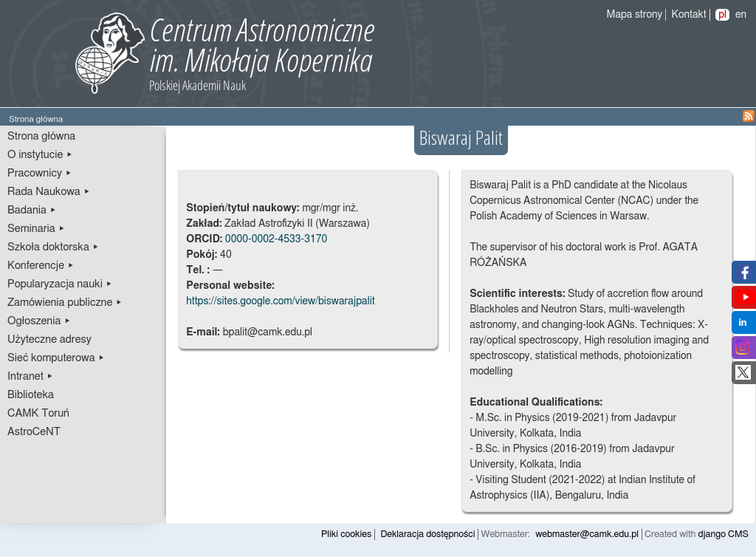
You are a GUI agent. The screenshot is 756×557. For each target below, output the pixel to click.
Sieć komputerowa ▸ (56, 358)
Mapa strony (635, 15)
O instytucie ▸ (40, 155)
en (741, 15)
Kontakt (689, 15)
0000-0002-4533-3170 (276, 239)
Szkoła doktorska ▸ (53, 247)
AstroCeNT (34, 432)
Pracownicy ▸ (39, 173)
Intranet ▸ (30, 376)
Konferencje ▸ (41, 266)
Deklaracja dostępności (427, 534)
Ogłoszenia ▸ (39, 321)
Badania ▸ (32, 210)
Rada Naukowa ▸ (49, 192)
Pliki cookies (346, 534)
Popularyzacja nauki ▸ (60, 284)
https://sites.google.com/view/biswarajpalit (280, 301)
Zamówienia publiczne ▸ (65, 303)
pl (722, 15)
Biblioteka (31, 395)
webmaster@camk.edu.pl (587, 534)
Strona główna (41, 136)
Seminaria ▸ (36, 229)
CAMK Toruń (38, 413)
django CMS (724, 534)
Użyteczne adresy (49, 339)
